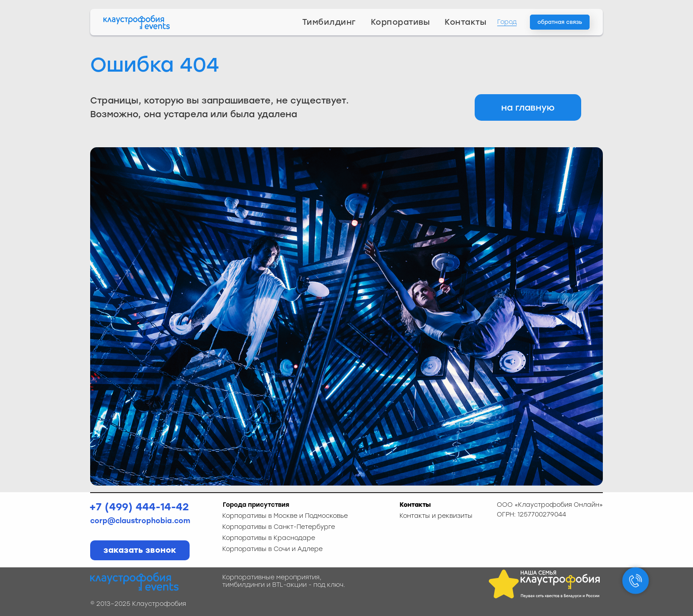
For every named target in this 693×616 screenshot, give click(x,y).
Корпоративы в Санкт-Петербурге (279, 527)
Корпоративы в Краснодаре (269, 538)
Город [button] (507, 22)
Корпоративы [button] (400, 22)
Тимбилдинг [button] (329, 22)
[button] (560, 22)
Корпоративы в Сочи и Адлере (272, 549)
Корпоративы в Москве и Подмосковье (285, 516)
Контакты (465, 22)
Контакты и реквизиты (436, 516)
